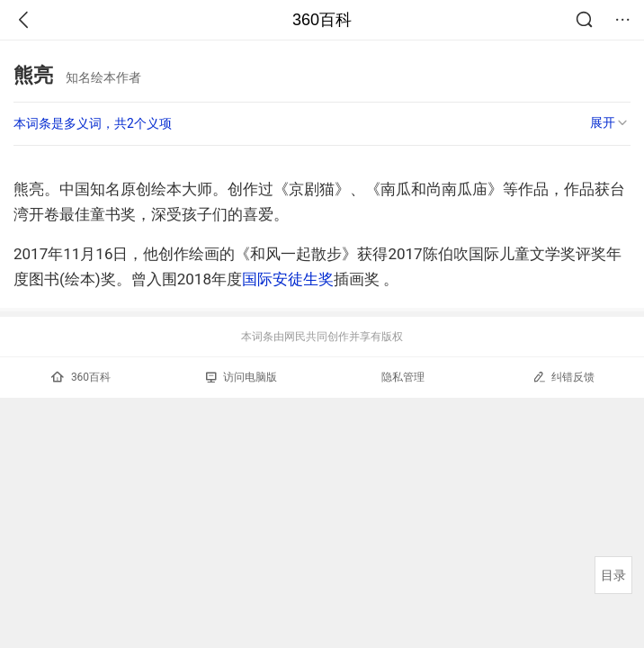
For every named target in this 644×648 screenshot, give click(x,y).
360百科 (322, 20)
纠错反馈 (563, 377)
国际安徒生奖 (288, 279)
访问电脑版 (241, 377)
